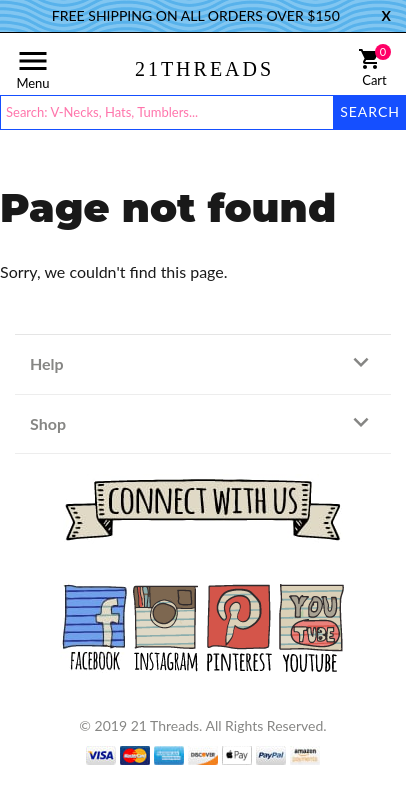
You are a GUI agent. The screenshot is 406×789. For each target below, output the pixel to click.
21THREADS (204, 69)
